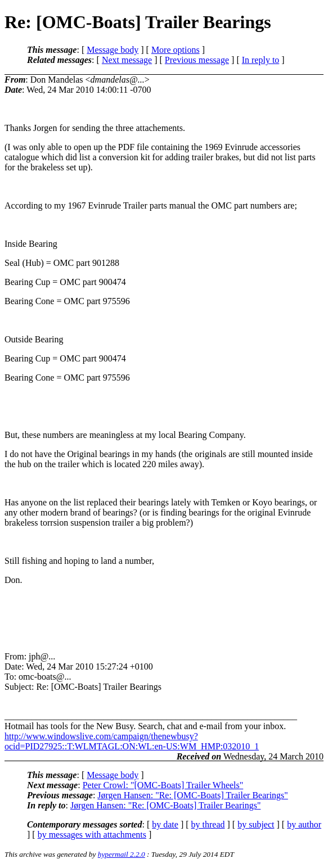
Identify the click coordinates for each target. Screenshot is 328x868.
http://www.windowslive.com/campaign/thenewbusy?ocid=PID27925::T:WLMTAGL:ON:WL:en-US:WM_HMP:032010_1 (132, 741)
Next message (127, 60)
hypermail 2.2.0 (122, 854)
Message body (113, 50)
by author (304, 824)
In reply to (261, 60)
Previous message (197, 60)
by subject (256, 824)
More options (176, 50)
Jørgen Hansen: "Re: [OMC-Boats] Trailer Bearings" (193, 795)
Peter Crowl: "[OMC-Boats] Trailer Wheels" (163, 785)
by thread (208, 824)
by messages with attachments (92, 835)
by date (165, 824)
